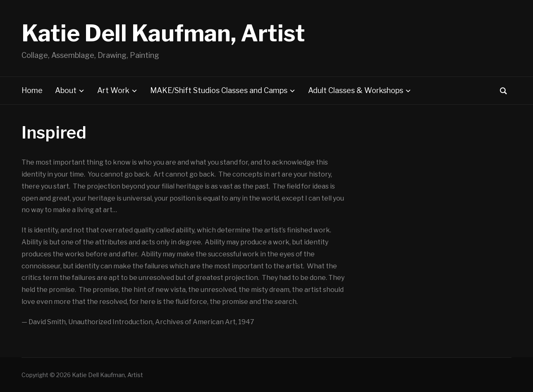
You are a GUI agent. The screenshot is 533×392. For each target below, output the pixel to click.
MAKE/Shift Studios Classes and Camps (219, 90)
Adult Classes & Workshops (356, 90)
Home (32, 90)
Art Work (113, 90)
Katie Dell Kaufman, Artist (163, 33)
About (66, 90)
